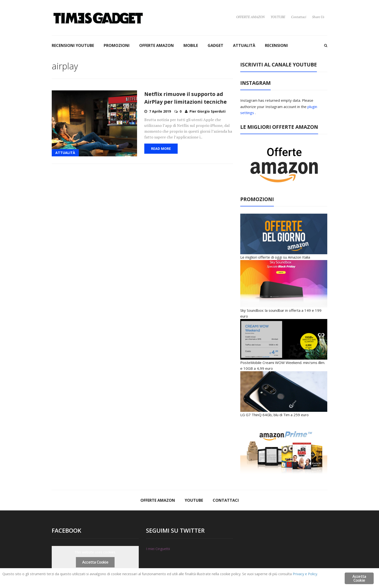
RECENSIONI (276, 45)
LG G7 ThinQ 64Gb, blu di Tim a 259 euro (274, 415)
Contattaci (299, 17)
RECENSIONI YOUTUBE (73, 45)
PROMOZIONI (117, 45)
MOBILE (191, 45)
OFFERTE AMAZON (250, 17)
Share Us (318, 17)
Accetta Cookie (95, 562)
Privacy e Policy (34, 579)
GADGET (215, 45)
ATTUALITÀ (244, 45)
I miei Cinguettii (158, 549)
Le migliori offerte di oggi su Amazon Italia (275, 257)
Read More (161, 149)
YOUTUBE (278, 17)
